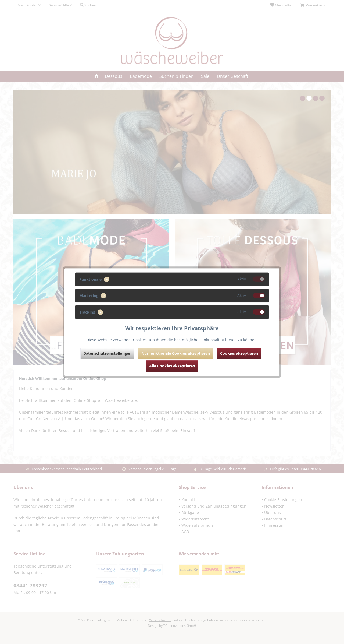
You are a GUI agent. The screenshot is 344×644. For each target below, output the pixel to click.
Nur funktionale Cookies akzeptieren (176, 353)
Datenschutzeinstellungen (107, 353)
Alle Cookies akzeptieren (172, 366)
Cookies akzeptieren (239, 353)
